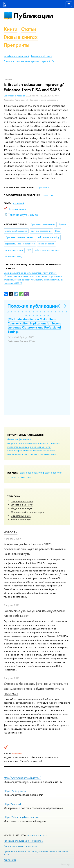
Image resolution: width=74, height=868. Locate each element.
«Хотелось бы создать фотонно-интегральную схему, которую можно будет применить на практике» (36, 688)
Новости (11, 532)
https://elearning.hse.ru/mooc (21, 817)
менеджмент (14, 454)
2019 (16, 477)
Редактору (66, 864)
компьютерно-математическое (25, 450)
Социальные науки (21, 516)
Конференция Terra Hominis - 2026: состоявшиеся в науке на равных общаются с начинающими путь (35, 549)
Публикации (33, 15)
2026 (29, 473)
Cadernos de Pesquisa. (15, 96)
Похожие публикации (33, 306)
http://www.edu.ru (14, 804)
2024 (41, 473)
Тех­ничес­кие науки (21, 519)
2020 (10, 477)
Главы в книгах (21, 37)
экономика (50, 454)
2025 (35, 473)
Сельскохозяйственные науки (27, 512)
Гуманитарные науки (22, 501)
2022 (54, 473)
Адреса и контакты (37, 835)
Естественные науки (22, 505)
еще (29, 477)
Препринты (17, 45)
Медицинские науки (22, 508)
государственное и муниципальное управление (34, 443)
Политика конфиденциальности (20, 846)
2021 (60, 473)
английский (19, 203)
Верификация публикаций (17, 56)
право (26, 454)
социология (36, 454)
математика (49, 450)
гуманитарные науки (18, 447)
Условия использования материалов (23, 841)
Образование (43, 188)
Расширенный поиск (41, 56)
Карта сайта (10, 860)
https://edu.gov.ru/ (15, 791)
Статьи (29, 29)
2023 (48, 473)
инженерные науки (41, 447)
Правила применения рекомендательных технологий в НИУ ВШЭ (36, 853)
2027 (23, 473)
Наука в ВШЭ (47, 61)
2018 (23, 477)
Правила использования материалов (21, 61)
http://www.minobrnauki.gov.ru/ (22, 778)
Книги (11, 29)
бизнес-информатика (19, 439)
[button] (8, 312)
